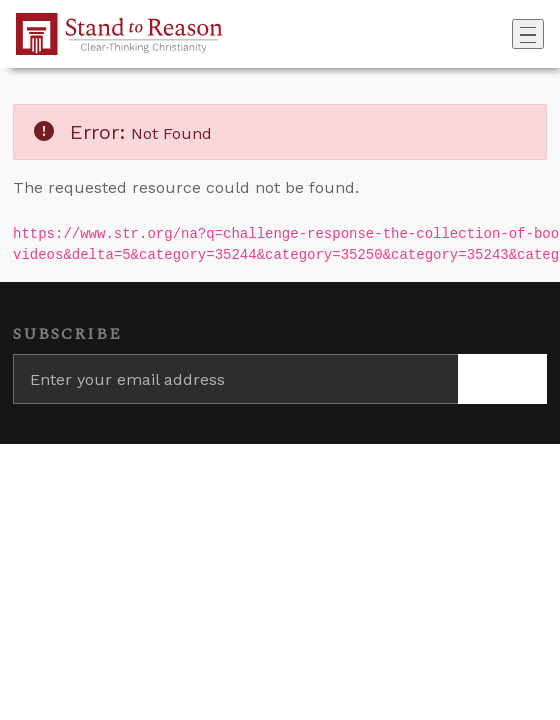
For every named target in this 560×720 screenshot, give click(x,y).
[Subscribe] (502, 379)
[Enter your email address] (235, 379)
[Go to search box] (506, 34)
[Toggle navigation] (528, 34)
